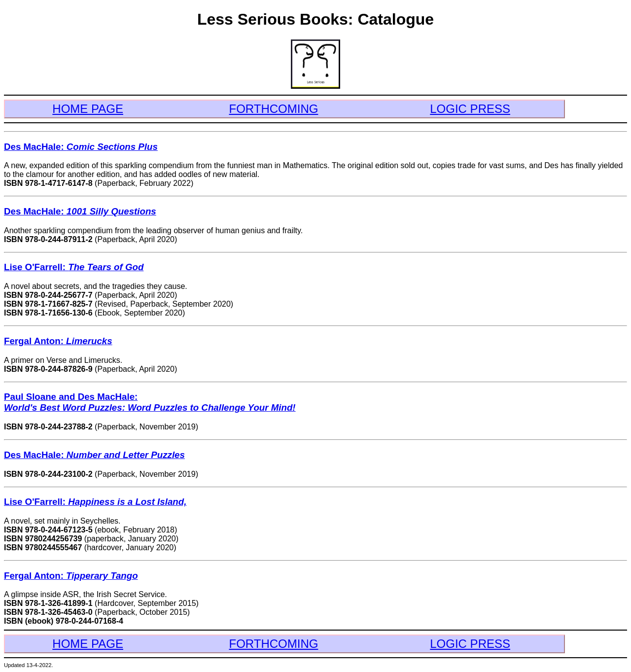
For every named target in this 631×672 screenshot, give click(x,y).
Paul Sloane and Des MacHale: (150, 402)
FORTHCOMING (274, 109)
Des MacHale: (81, 147)
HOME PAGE (88, 109)
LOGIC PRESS (470, 109)
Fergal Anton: (58, 341)
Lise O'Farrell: (74, 267)
